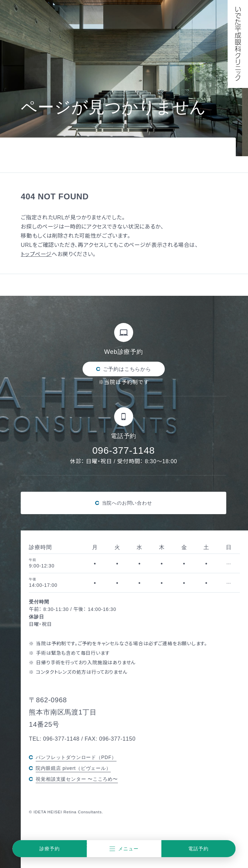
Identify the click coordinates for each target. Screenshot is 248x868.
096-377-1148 (124, 450)
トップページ (36, 254)
